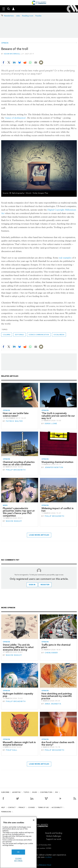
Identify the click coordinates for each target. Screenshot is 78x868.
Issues (35, 792)
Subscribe (5, 792)
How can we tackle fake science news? (16, 414)
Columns (7, 335)
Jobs (18, 16)
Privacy (22, 807)
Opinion (5, 43)
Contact (12, 807)
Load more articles (39, 535)
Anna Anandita (53, 704)
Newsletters (9, 16)
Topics (26, 792)
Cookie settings (18, 860)
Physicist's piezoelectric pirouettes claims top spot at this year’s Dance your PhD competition (19, 512)
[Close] (34, 820)
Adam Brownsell (12, 54)
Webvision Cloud (45, 865)
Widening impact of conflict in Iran (58, 510)
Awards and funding (54, 833)
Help (3, 807)
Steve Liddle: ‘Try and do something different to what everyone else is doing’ (18, 647)
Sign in (32, 585)
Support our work (54, 839)
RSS (57, 792)
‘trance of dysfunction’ (15, 118)
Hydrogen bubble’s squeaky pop (18, 695)
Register (45, 585)
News (5, 505)
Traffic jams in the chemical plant (56, 646)
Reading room (28, 16)
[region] (18, 842)
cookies (48, 857)
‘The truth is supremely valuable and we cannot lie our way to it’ (58, 416)
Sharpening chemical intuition (57, 462)
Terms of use (43, 807)
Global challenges (54, 836)
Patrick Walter (14, 421)
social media (59, 335)
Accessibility (57, 807)
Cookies (31, 807)
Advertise (16, 792)
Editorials (19, 335)
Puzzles (38, 16)
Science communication (39, 335)
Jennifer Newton (54, 467)
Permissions (6, 812)
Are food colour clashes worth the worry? (58, 744)
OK (18, 852)
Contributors (46, 792)
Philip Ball (12, 750)
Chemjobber (51, 653)
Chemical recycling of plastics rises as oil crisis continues (19, 463)
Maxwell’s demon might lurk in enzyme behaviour (19, 744)
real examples (65, 258)
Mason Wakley (14, 521)
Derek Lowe (51, 424)
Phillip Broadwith (16, 470)
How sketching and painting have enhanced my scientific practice (57, 696)
